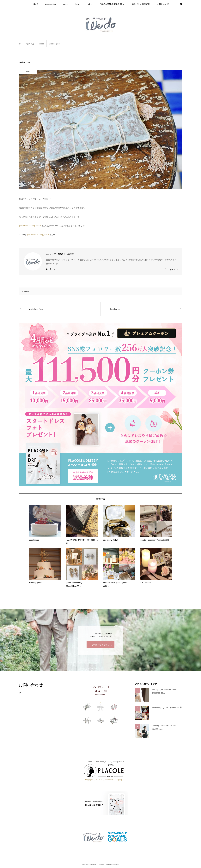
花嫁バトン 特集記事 (141, 4)
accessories (51, 4)
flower (78, 4)
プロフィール (169, 269)
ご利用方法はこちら (100, 645)
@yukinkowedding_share (30, 226)
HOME (35, 4)
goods (27, 291)
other (90, 4)
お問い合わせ (163, 4)
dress (65, 4)
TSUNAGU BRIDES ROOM (112, 4)
